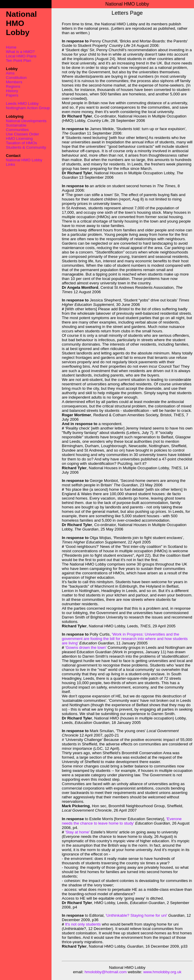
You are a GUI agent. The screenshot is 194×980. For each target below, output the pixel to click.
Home (11, 47)
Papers (12, 95)
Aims (10, 73)
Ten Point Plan (19, 60)
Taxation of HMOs (21, 143)
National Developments (26, 121)
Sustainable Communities (17, 127)
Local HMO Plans (21, 56)
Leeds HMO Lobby (22, 103)
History (12, 91)
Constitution (16, 78)
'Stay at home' (77, 832)
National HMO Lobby (24, 160)
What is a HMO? (20, 52)
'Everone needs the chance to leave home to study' (122, 821)
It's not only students (83, 924)
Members (14, 82)
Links (10, 164)
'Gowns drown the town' (85, 647)
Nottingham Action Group (28, 108)
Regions (13, 86)
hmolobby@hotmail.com (106, 972)
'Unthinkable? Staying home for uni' (136, 915)
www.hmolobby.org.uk (162, 972)
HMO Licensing (19, 139)
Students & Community (26, 147)
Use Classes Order (23, 134)
